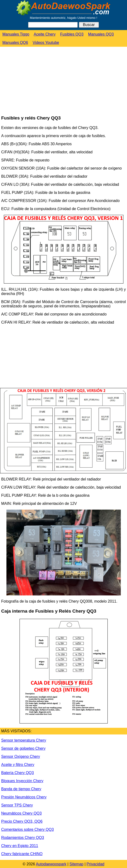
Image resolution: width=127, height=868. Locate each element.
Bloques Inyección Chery (22, 781)
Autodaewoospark (51, 864)
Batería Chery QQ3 (18, 773)
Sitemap (77, 864)
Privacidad (95, 864)
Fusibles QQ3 (72, 34)
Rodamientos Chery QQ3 (23, 838)
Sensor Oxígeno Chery (21, 757)
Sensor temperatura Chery (24, 740)
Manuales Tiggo (16, 34)
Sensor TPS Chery (17, 805)
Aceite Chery (45, 34)
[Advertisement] (36, 81)
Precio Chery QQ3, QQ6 (22, 821)
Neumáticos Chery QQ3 (21, 813)
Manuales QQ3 (101, 34)
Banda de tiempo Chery (21, 789)
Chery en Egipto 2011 (20, 846)
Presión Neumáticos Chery (24, 797)
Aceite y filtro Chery (18, 765)
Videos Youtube (46, 43)
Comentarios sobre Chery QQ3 (28, 829)
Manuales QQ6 (15, 43)
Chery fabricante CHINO (22, 854)
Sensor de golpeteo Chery (23, 748)
